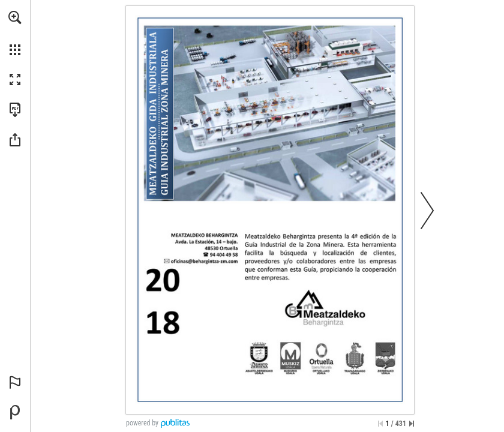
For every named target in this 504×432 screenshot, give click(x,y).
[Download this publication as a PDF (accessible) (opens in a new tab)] (15, 110)
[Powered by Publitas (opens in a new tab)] (15, 412)
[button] (15, 17)
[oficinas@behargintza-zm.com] (204, 261)
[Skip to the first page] (380, 424)
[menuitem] (15, 33)
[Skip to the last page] (412, 424)
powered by (142, 423)
